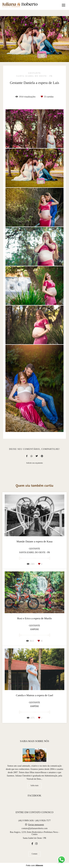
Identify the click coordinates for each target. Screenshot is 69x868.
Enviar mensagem (36, 825)
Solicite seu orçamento (34, 463)
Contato (35, 854)
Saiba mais (35, 786)
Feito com (34, 865)
